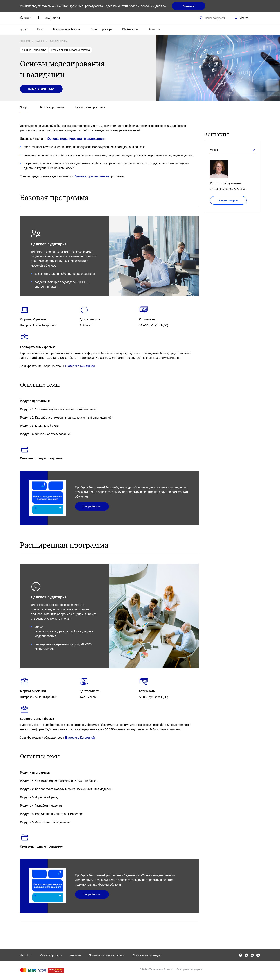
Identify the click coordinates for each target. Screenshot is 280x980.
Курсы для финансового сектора (71, 50)
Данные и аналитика (34, 50)
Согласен (189, 6)
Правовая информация (147, 955)
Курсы (24, 29)
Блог (40, 29)
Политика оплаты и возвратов (107, 955)
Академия (53, 18)
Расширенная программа (90, 107)
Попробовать (92, 506)
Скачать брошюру (101, 29)
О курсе (25, 107)
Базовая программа (52, 107)
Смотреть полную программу (41, 458)
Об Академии (130, 29)
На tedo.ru (26, 955)
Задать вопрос (228, 200)
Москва (244, 18)
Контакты (154, 29)
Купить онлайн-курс (41, 89)
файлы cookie (51, 6)
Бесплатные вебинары (67, 29)
